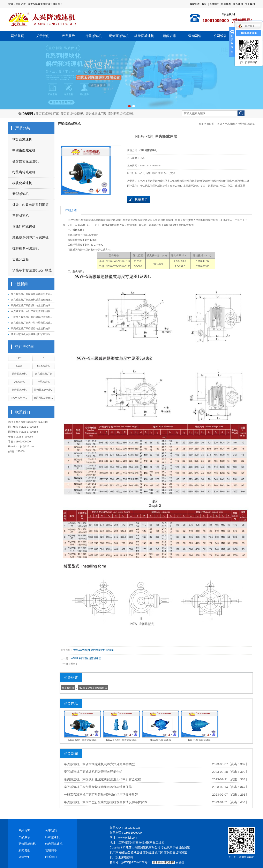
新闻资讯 (170, 36)
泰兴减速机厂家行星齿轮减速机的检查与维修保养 (98, 787)
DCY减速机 (43, 366)
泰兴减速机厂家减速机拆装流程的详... (32, 300)
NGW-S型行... (19, 398)
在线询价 (139, 200)
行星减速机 (93, 36)
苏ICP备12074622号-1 (136, 862)
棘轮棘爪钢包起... (44, 390)
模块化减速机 (22, 183)
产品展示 (68, 36)
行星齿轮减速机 (24, 172)
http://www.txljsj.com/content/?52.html (93, 650)
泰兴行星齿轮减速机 (121, 114)
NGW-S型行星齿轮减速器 (93, 688)
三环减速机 (21, 216)
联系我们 (238, 4)
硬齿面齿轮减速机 (72, 114)
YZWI (19, 358)
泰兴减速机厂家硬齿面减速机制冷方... (32, 294)
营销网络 (195, 36)
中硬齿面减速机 (24, 150)
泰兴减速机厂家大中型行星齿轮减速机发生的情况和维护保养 (106, 802)
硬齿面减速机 (119, 36)
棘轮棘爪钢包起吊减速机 (30, 237)
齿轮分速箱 (21, 259)
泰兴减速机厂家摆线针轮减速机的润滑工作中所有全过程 (102, 779)
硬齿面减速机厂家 (47, 114)
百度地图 (214, 4)
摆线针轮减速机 (24, 227)
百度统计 (181, 862)
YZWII (19, 366)
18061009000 (249, 33)
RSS (205, 4)
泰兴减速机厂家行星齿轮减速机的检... (32, 311)
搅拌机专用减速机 (25, 248)
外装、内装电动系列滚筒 (30, 205)
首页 (220, 124)
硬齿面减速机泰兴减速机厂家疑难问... (32, 334)
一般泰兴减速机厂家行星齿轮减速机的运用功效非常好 (101, 794)
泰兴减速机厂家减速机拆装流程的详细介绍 (93, 772)
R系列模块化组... (43, 398)
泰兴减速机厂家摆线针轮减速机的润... (32, 305)
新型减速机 (21, 194)
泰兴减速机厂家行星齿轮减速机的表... (32, 328)
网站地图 (195, 4)
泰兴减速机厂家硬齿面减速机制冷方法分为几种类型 (99, 764)
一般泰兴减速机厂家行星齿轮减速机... (32, 317)
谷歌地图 (226, 4)
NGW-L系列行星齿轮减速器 (86, 658)
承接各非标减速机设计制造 (32, 270)
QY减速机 (19, 382)
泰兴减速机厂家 (96, 114)
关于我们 (250, 4)
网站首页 (17, 36)
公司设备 (220, 36)
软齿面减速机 (144, 36)
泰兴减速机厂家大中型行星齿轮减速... (32, 323)
